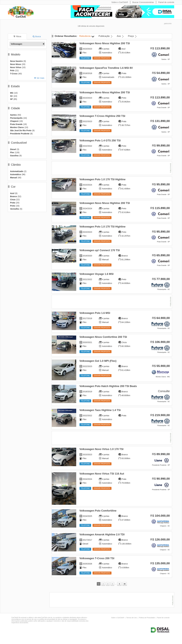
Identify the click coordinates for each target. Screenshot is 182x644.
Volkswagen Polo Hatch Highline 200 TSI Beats (108, 386)
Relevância (85, 36)
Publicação (104, 36)
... (116, 584)
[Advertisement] (112, 168)
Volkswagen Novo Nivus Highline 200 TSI (105, 43)
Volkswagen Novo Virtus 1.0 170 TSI (102, 449)
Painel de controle (163, 618)
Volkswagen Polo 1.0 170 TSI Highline (103, 179)
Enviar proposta (102, 58)
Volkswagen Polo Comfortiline (98, 511)
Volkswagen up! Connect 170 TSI (100, 250)
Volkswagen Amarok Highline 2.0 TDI (102, 535)
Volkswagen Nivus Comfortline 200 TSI (103, 337)
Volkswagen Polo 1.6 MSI (95, 313)
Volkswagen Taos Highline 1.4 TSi (100, 410)
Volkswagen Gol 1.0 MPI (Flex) (98, 361)
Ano (119, 36)
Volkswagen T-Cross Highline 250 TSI (102, 116)
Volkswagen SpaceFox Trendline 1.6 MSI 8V (106, 68)
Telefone (85, 58)
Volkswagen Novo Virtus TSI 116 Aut (102, 474)
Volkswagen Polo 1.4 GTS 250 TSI (100, 141)
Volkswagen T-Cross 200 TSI (97, 558)
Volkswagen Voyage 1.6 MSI (97, 274)
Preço (131, 36)
